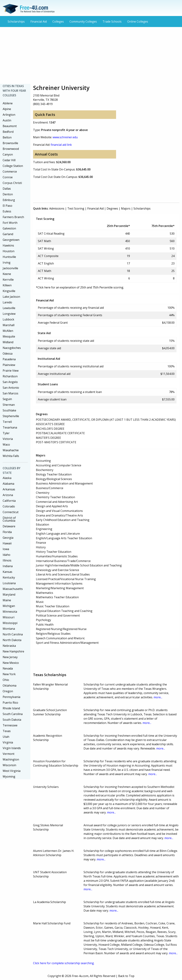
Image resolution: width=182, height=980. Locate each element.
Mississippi (10, 623)
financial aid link (61, 145)
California (9, 501)
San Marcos (10, 393)
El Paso (7, 206)
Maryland (9, 595)
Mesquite (9, 336)
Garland (8, 234)
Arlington (9, 115)
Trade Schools (112, 22)
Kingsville (9, 291)
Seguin (7, 399)
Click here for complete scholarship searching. (64, 963)
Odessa (8, 354)
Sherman (9, 405)
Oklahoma (10, 686)
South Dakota (12, 720)
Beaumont (10, 126)
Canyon (8, 154)
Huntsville (9, 257)
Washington (11, 759)
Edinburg (9, 200)
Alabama (8, 484)
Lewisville (9, 308)
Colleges (58, 22)
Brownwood (11, 149)
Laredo (7, 302)
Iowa (6, 549)
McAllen (8, 331)
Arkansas (9, 489)
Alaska (7, 478)
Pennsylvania (11, 697)
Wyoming (9, 776)
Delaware (9, 526)
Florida (7, 532)
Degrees (112, 208)
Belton (7, 137)
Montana (9, 629)
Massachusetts (13, 589)
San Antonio (11, 388)
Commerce (10, 172)
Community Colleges (83, 22)
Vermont (9, 754)
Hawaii (7, 543)
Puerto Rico (10, 703)
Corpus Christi (12, 183)
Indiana (8, 566)
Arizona (8, 495)
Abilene (8, 103)
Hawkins (8, 245)
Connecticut (11, 512)
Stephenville (11, 416)
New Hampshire (13, 651)
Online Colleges (138, 22)
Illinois (7, 560)
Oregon (8, 691)
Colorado (9, 506)
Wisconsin (9, 765)
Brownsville (10, 143)
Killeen (7, 285)
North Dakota (12, 640)
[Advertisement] (91, 55)
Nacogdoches (12, 348)
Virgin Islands (12, 748)
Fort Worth (10, 223)
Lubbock (8, 319)
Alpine (7, 109)
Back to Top (126, 976)
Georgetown (11, 240)
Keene (7, 274)
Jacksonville (10, 268)
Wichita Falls (11, 456)
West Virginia (12, 771)
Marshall (9, 325)
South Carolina (13, 714)
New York (9, 674)
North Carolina (13, 634)
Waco (6, 445)
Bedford (8, 132)
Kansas (7, 572)
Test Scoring (76, 208)
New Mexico (11, 663)
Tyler (6, 433)
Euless (7, 211)
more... (158, 697)
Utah (6, 737)
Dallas (7, 189)
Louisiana (9, 583)
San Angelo (10, 382)
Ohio (6, 680)
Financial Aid (39, 22)
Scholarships (16, 22)
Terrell (7, 422)
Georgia (8, 538)
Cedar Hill (9, 160)
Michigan (9, 606)
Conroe (8, 177)
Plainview (9, 365)
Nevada (8, 668)
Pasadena (9, 359)
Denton (8, 194)
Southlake (9, 410)
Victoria (8, 439)
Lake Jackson (11, 297)
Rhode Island (11, 708)
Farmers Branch (13, 217)
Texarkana (10, 427)
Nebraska (9, 646)
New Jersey (10, 657)
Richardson (10, 376)
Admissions (57, 208)
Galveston (9, 228)
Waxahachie (11, 450)
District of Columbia (9, 519)
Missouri (9, 617)
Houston (9, 251)
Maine (7, 600)
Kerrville (8, 280)
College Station (13, 166)
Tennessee (10, 725)
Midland (8, 342)
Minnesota (10, 612)
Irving (7, 263)
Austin (7, 120)
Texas (7, 731)
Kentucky (9, 577)
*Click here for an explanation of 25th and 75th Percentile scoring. (80, 287)
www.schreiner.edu (65, 137)
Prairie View (11, 371)
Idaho (6, 555)
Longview (9, 314)
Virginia (8, 742)
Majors (126, 208)
